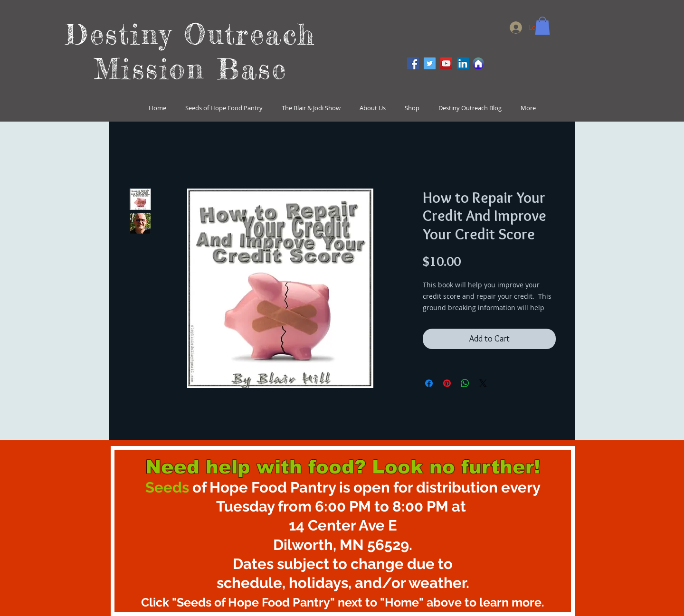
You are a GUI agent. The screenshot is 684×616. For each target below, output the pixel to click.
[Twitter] (430, 63)
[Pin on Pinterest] (447, 383)
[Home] (478, 63)
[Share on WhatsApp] (465, 383)
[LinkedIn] (463, 63)
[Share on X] (483, 383)
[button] (542, 26)
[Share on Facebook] (429, 383)
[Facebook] (413, 63)
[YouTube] (446, 63)
